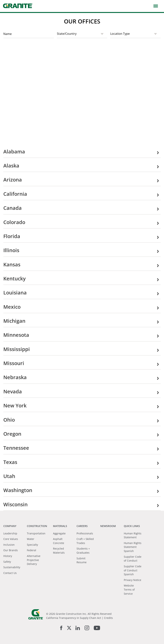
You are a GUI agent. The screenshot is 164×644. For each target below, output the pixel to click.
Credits (108, 618)
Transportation (36, 533)
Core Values (11, 539)
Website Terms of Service (129, 589)
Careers (82, 526)
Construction (37, 526)
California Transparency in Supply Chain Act (74, 618)
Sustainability (12, 567)
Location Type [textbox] (120, 34)
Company (10, 526)
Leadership (10, 533)
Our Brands (11, 550)
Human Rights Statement (133, 535)
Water (31, 539)
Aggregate (59, 533)
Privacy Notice (132, 580)
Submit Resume (82, 560)
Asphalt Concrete (59, 541)
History (8, 556)
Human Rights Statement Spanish (133, 547)
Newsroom (108, 526)
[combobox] (82, 34)
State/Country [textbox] (67, 34)
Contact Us (10, 573)
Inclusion (9, 545)
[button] (155, 6)
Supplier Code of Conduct (133, 559)
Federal (32, 550)
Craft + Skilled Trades (85, 541)
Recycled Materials (59, 551)
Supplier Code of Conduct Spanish (133, 570)
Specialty (32, 545)
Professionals (85, 533)
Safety (7, 562)
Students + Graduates (83, 551)
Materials (60, 526)
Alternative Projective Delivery (34, 560)
